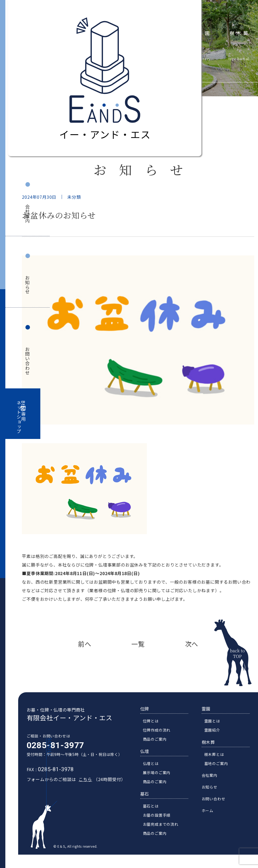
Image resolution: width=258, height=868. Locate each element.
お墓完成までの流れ (165, 835)
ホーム (212, 821)
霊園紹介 (217, 741)
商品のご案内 (159, 750)
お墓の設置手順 (161, 826)
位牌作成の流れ (161, 741)
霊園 (205, 32)
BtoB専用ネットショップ (21, 417)
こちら (81, 790)
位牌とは (155, 732)
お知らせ (28, 285)
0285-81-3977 (51, 756)
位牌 (149, 720)
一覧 (138, 644)
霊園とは (217, 732)
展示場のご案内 (161, 783)
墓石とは (155, 817)
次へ (192, 644)
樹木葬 (240, 32)
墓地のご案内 (221, 774)
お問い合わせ (28, 361)
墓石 (149, 805)
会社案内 (28, 214)
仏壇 (149, 762)
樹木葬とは (219, 765)
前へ (85, 644)
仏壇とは (155, 774)
